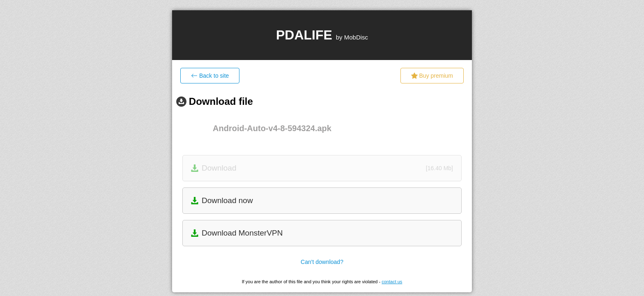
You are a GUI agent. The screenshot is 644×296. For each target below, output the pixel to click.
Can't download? (322, 262)
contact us (392, 282)
